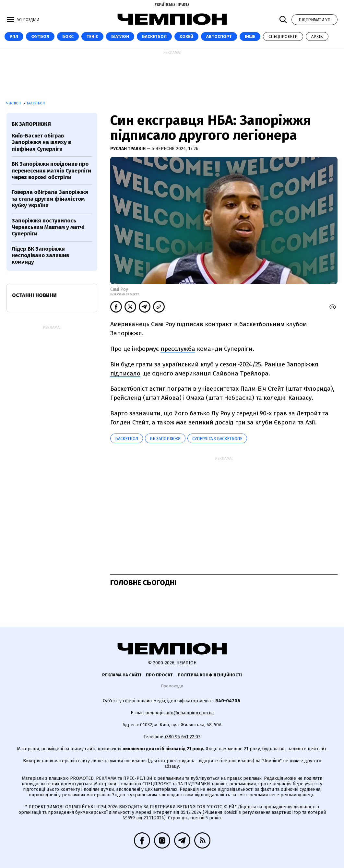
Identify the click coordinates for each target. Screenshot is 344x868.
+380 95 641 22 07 (182, 737)
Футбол (40, 36)
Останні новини (34, 295)
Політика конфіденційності (210, 675)
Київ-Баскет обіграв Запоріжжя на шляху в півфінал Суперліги (41, 142)
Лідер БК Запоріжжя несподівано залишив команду (40, 256)
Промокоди (172, 686)
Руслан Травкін (128, 149)
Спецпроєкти (283, 36)
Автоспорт (219, 36)
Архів (317, 36)
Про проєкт (159, 675)
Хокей (186, 36)
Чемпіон (14, 103)
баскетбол (127, 439)
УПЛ (14, 36)
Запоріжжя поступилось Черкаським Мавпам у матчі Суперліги (48, 227)
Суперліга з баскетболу (217, 439)
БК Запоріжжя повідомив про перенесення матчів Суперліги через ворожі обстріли (51, 171)
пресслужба (178, 349)
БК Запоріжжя (165, 439)
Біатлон (120, 36)
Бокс (68, 36)
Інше (250, 36)
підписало (125, 373)
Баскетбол (154, 36)
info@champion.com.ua (190, 713)
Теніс (92, 36)
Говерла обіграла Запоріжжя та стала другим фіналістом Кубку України (50, 199)
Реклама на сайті (122, 675)
